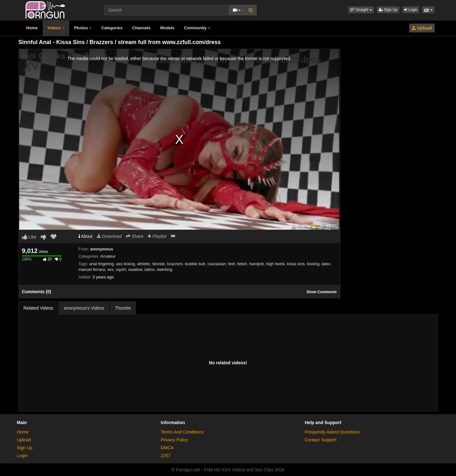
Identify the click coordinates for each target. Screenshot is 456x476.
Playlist (157, 236)
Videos (56, 28)
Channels (142, 28)
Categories (112, 28)
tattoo (150, 269)
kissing (313, 264)
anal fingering (102, 264)
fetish (242, 264)
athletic (144, 264)
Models (167, 28)
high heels (275, 264)
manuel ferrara (92, 269)
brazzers (175, 264)
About (86, 236)
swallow (135, 269)
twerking (165, 269)
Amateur (108, 256)
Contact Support (321, 440)
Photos (83, 28)
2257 (166, 456)
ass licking (125, 264)
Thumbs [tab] (123, 308)
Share (135, 236)
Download (109, 236)
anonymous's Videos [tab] (84, 308)
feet (232, 264)
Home (32, 28)
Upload (422, 28)
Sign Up (388, 10)
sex (110, 269)
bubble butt (195, 264)
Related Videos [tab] (38, 308)
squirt (121, 269)
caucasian (217, 264)
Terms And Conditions (182, 432)
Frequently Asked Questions (332, 432)
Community (197, 28)
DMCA (167, 448)
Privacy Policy (175, 440)
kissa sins (296, 264)
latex (326, 264)
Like (29, 237)
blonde (159, 264)
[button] (361, 10)
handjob (256, 264)
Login (411, 10)
